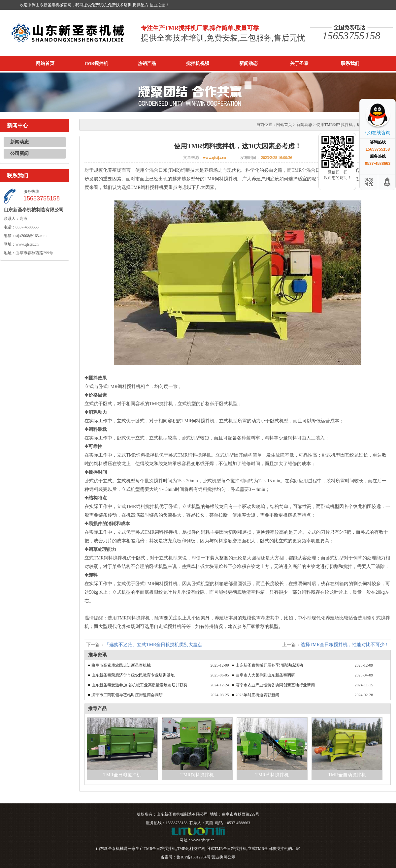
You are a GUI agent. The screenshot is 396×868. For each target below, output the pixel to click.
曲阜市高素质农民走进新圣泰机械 (121, 665)
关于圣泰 (299, 63)
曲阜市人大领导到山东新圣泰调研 (265, 675)
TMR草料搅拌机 (272, 775)
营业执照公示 (223, 857)
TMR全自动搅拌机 (347, 775)
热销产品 (147, 63)
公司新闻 (19, 153)
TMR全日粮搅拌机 (122, 775)
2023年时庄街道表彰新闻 (257, 695)
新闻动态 (248, 63)
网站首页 (45, 63)
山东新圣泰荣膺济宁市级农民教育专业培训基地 (133, 675)
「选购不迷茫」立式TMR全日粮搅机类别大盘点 (153, 645)
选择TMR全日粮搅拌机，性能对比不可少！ (345, 645)
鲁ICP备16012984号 (194, 857)
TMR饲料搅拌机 (197, 775)
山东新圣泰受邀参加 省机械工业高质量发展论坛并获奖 (139, 685)
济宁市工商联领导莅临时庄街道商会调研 (127, 695)
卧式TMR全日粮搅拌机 (227, 849)
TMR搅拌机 (96, 63)
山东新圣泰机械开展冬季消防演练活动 (269, 665)
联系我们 (350, 63)
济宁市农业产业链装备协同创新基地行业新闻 (275, 685)
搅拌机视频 (198, 63)
